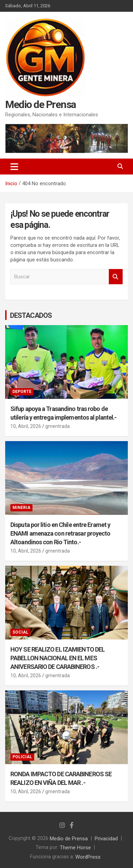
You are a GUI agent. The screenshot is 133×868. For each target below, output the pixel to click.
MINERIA (21, 508)
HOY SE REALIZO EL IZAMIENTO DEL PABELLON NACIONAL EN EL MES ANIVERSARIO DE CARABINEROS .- (58, 658)
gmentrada (58, 426)
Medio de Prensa (41, 104)
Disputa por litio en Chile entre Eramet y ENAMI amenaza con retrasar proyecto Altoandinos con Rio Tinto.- (60, 533)
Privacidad (106, 838)
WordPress (88, 857)
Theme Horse (75, 848)
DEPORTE (22, 392)
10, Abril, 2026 (26, 426)
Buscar (116, 277)
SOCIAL (20, 632)
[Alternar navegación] (14, 167)
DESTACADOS (31, 315)
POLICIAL (22, 757)
